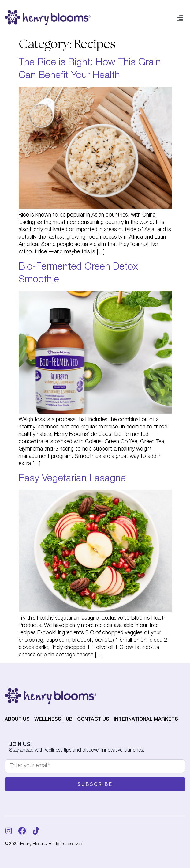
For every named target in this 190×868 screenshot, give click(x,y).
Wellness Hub (53, 720)
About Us (17, 720)
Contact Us (93, 720)
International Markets (146, 720)
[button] (180, 19)
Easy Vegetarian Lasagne (72, 479)
